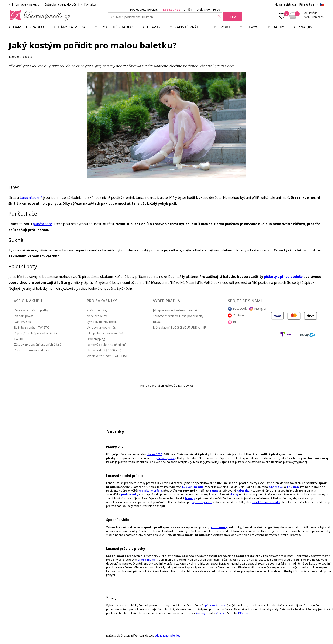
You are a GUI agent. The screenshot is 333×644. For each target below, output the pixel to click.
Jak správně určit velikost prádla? (175, 310)
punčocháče (42, 224)
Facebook (240, 309)
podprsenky (130, 494)
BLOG (157, 322)
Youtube (239, 315)
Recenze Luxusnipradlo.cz (31, 350)
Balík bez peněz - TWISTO (32, 327)
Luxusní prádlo (193, 487)
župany (190, 498)
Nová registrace (285, 4)
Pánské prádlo (189, 27)
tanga (214, 491)
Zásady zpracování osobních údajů (38, 344)
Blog (236, 322)
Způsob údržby (97, 310)
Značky (305, 27)
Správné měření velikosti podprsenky (178, 316)
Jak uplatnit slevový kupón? (105, 333)
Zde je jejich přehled (167, 635)
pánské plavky (166, 458)
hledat (232, 17)
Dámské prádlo (28, 27)
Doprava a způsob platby (31, 310)
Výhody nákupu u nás (101, 327)
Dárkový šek (22, 322)
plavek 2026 (154, 454)
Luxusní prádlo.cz (39, 15)
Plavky (154, 27)
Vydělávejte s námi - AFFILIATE (108, 356)
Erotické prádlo (116, 27)
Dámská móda (72, 27)
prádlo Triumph (147, 560)
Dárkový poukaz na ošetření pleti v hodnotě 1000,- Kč (106, 347)
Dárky (278, 27)
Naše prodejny (97, 316)
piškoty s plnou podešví (284, 277)
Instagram (261, 309)
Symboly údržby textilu (102, 322)
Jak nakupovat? (24, 316)
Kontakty (90, 4)
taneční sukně (31, 197)
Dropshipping (96, 339)
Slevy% (251, 27)
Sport (224, 27)
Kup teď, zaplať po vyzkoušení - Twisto (35, 336)
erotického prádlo (151, 491)
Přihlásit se (307, 4)
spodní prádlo (202, 502)
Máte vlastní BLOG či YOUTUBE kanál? (179, 327)
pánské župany (215, 605)
